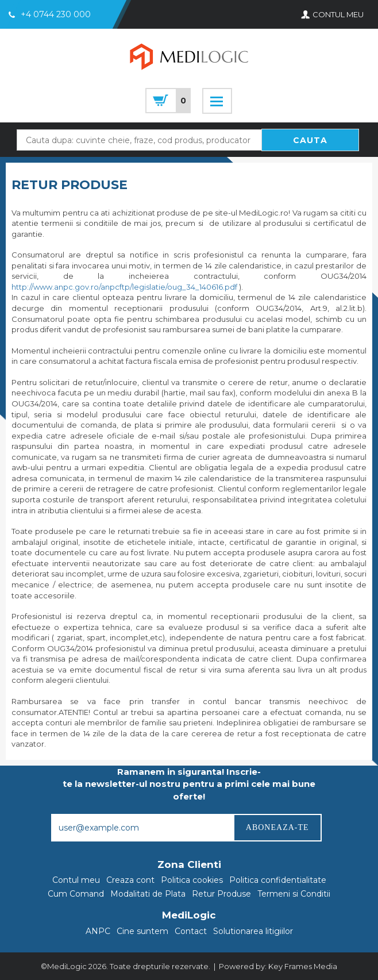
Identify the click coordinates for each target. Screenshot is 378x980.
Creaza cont (130, 880)
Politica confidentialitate (278, 880)
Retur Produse (221, 894)
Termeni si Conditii (294, 894)
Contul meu (76, 880)
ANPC (98, 931)
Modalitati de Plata (148, 894)
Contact (191, 931)
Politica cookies (192, 880)
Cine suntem (142, 931)
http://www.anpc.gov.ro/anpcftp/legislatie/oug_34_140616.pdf (124, 287)
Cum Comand (76, 894)
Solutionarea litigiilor (253, 931)
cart (168, 101)
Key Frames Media (303, 966)
